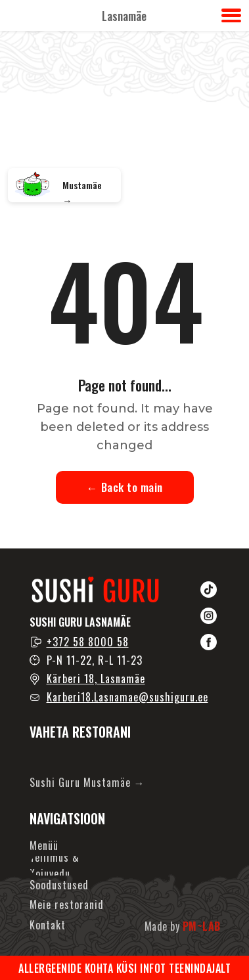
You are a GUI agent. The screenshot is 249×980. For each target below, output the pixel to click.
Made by (183, 926)
